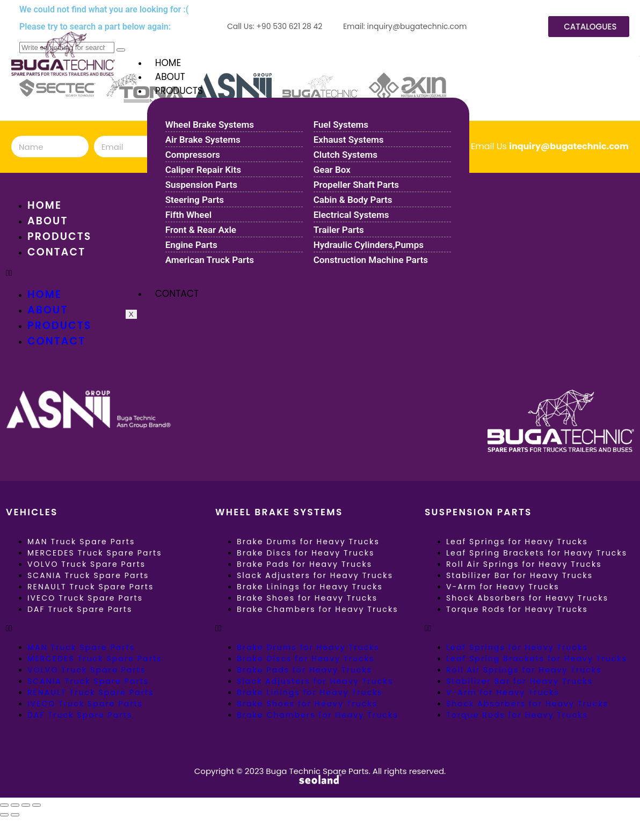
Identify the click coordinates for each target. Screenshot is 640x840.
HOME (168, 63)
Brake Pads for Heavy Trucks (304, 564)
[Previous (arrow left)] (4, 815)
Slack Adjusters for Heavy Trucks (315, 575)
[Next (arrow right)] (15, 815)
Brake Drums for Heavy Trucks (308, 542)
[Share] (26, 805)
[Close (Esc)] (37, 805)
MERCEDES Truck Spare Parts (95, 553)
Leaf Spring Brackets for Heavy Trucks (537, 553)
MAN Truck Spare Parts (81, 542)
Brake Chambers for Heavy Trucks (318, 609)
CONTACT (177, 294)
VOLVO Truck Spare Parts (86, 564)
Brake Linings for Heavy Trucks (310, 587)
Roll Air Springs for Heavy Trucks (524, 564)
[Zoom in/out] (4, 805)
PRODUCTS (179, 91)
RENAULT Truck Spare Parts (90, 587)
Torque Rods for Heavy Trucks (517, 609)
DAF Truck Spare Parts (80, 609)
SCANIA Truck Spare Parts (88, 575)
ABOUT (170, 77)
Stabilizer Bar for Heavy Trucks (519, 575)
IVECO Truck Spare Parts (85, 598)
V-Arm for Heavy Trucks (503, 587)
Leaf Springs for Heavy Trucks (517, 542)
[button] (111, 629)
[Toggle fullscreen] (15, 805)
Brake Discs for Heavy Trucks (306, 553)
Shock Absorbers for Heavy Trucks (527, 598)
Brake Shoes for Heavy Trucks (307, 598)
